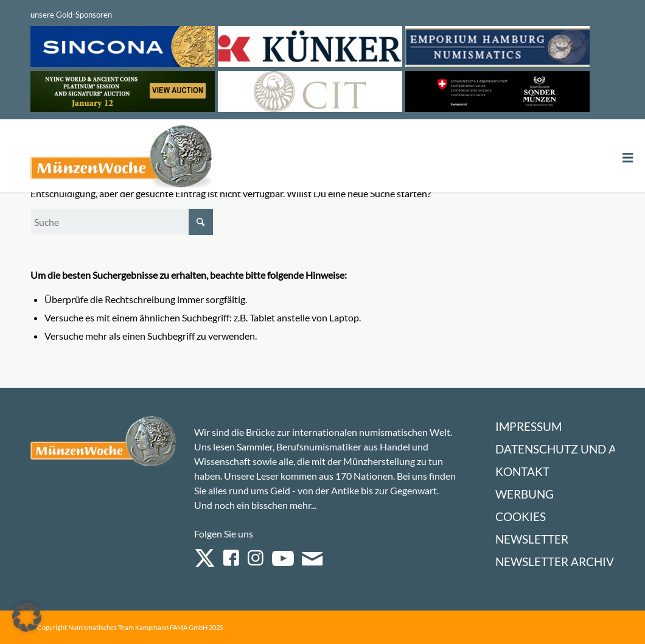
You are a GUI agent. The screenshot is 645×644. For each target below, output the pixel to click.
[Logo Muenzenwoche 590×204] (122, 158)
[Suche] (122, 222)
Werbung (525, 494)
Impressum (528, 426)
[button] (27, 617)
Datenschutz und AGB (564, 449)
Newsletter (532, 539)
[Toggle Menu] (628, 158)
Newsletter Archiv (555, 562)
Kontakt (522, 471)
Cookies (521, 516)
